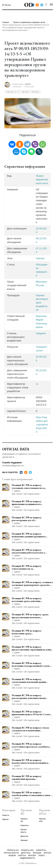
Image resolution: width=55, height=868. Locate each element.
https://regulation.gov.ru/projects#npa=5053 (42, 425)
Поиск (42, 856)
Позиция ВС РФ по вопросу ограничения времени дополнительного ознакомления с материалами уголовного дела (30, 778)
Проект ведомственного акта (42, 180)
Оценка (40, 258)
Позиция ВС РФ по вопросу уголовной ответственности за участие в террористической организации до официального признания (28, 486)
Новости (6, 815)
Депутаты (24, 836)
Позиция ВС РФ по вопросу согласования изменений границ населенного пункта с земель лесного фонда (32, 681)
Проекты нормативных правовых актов (29, 22)
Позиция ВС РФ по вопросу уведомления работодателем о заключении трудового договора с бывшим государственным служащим (32, 551)
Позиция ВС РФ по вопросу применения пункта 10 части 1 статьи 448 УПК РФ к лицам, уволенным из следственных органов (32, 713)
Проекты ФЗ (13, 850)
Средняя (41, 333)
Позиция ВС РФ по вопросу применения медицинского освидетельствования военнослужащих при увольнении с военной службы (31, 503)
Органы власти (11, 853)
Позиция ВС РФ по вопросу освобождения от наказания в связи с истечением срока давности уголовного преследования (32, 794)
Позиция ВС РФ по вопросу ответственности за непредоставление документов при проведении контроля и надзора (31, 567)
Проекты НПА (27, 850)
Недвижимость (28, 858)
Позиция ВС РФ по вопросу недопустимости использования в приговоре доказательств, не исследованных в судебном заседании (32, 761)
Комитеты (24, 825)
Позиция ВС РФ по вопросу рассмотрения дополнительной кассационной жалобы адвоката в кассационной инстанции (30, 697)
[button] (7, 5)
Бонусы (22, 856)
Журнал (5, 819)
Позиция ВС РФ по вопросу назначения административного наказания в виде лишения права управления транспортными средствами (29, 535)
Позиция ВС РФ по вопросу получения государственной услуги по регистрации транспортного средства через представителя (32, 664)
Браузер (32, 856)
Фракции (24, 840)
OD (29, 5)
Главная (6, 22)
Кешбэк (12, 856)
